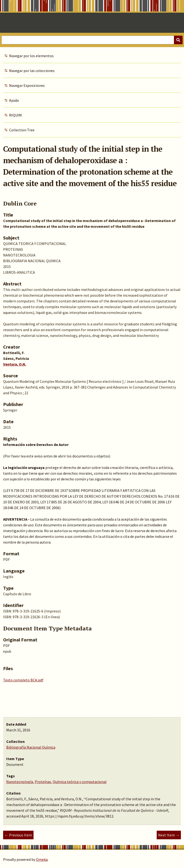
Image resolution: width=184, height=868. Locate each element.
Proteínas (43, 782)
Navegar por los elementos (31, 56)
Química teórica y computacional (80, 782)
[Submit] (178, 40)
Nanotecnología (20, 782)
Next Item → (169, 835)
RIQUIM (15, 115)
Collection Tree (22, 130)
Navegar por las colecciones (32, 71)
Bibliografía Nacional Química (31, 747)
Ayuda (14, 100)
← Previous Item (18, 835)
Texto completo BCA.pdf (23, 680)
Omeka (42, 859)
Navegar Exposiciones (27, 85)
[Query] (92, 40)
